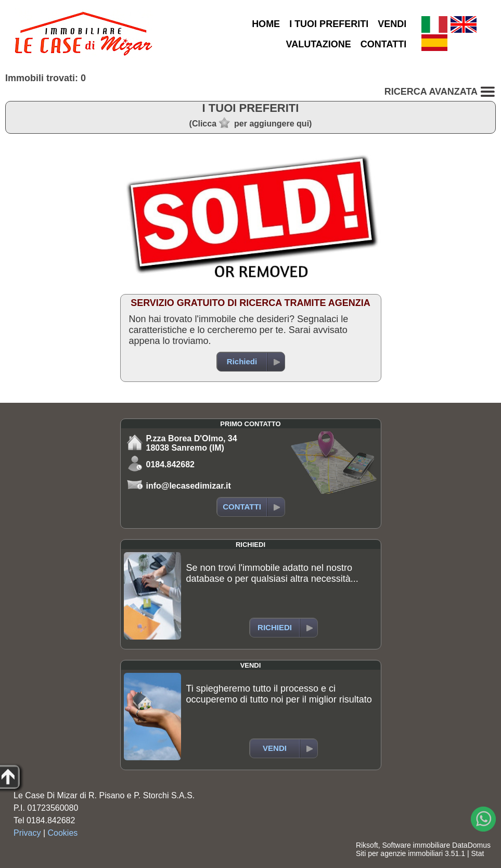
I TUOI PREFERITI (329, 24)
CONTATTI (383, 44)
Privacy (27, 833)
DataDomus (471, 845)
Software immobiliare (416, 845)
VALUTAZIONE (319, 44)
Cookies (63, 833)
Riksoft (367, 845)
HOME (266, 24)
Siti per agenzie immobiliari (399, 853)
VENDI (392, 24)
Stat (477, 853)
